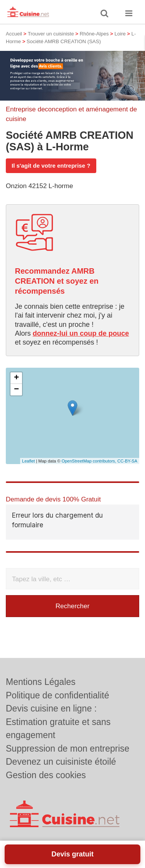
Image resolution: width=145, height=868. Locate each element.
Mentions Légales (41, 682)
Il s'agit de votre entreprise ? (51, 166)
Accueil (14, 34)
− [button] (16, 390)
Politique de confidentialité (57, 695)
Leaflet (28, 461)
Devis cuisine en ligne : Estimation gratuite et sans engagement (58, 722)
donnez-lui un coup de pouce (81, 333)
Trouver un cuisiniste (51, 34)
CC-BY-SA (127, 461)
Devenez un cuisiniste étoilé (61, 762)
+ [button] (16, 378)
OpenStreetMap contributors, (89, 461)
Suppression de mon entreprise (68, 749)
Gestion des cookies (46, 775)
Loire (120, 34)
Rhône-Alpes (94, 34)
